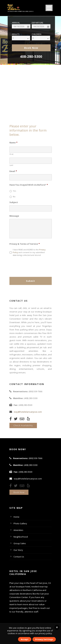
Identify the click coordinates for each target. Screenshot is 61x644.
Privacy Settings (44, 639)
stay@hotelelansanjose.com (28, 412)
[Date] (21, 26)
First (12, 154)
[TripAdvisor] (23, 419)
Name (13, 143)
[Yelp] (29, 419)
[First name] (31, 150)
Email (13, 171)
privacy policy (45, 633)
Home (16, 517)
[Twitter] (16, 419)
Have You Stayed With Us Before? (29, 185)
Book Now (19, 492)
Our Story (18, 550)
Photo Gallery (20, 523)
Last (11, 165)
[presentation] (34, 265)
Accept (25, 639)
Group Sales (20, 543)
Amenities (18, 530)
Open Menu (49, 8)
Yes (14, 191)
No (14, 197)
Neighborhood (21, 537)
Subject (14, 202)
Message (14, 216)
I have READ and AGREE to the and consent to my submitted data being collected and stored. (29, 252)
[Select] (24, 38)
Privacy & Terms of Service (25, 244)
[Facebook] (11, 419)
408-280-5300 (31, 56)
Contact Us (19, 557)
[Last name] (31, 161)
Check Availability (23, 425)
